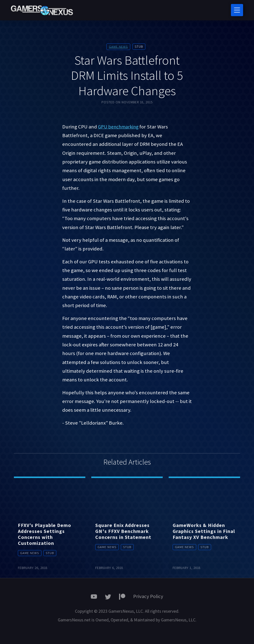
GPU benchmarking (119, 126)
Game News (118, 47)
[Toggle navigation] (237, 10)
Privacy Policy (148, 596)
